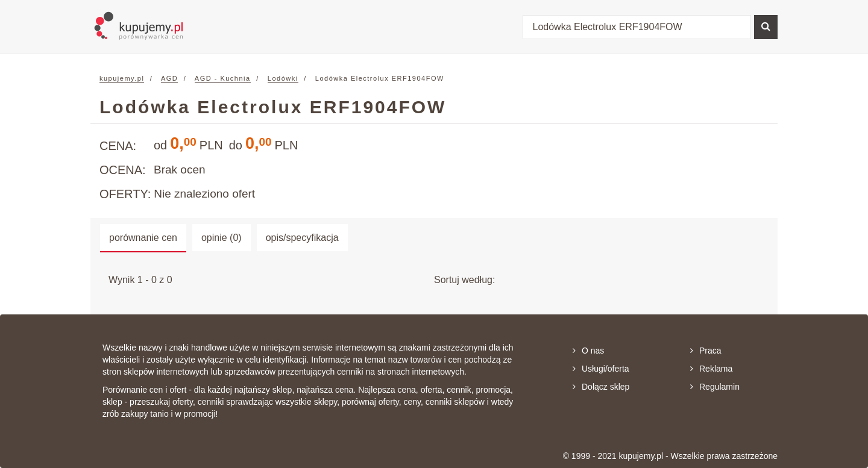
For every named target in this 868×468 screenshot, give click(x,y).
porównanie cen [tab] (143, 238)
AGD (169, 78)
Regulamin (715, 387)
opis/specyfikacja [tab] (302, 238)
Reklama (711, 369)
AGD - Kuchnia (223, 78)
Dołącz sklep (601, 387)
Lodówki (283, 78)
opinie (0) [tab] (222, 238)
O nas (588, 351)
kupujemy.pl (122, 78)
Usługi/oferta (601, 369)
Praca (706, 351)
